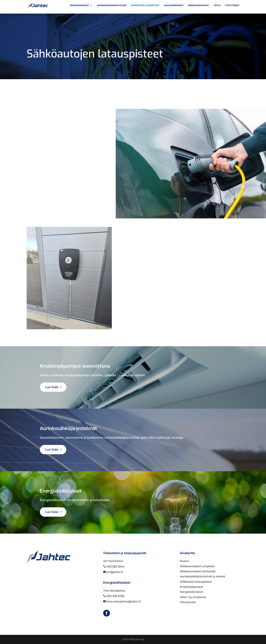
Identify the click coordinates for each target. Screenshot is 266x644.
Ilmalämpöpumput (174, 6)
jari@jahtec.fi (114, 572)
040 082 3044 (115, 567)
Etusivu (184, 561)
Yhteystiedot (232, 6)
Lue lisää (52, 387)
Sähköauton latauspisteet (145, 6)
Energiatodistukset (199, 6)
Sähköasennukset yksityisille (198, 571)
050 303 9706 (115, 596)
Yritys (217, 6)
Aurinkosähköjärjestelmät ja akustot (202, 576)
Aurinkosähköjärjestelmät (112, 6)
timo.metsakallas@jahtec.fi (123, 602)
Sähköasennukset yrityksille (197, 566)
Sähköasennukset (79, 6)
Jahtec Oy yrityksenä (193, 597)
